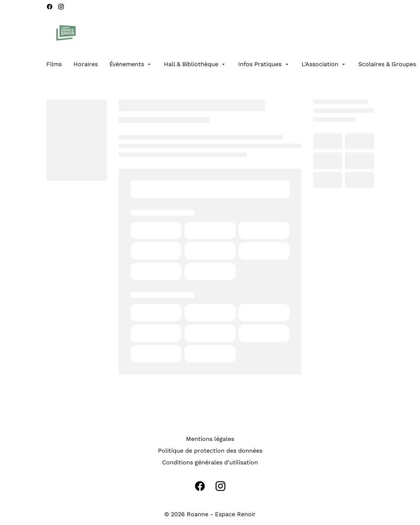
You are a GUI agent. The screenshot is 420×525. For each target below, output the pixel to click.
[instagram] (61, 7)
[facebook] (50, 7)
